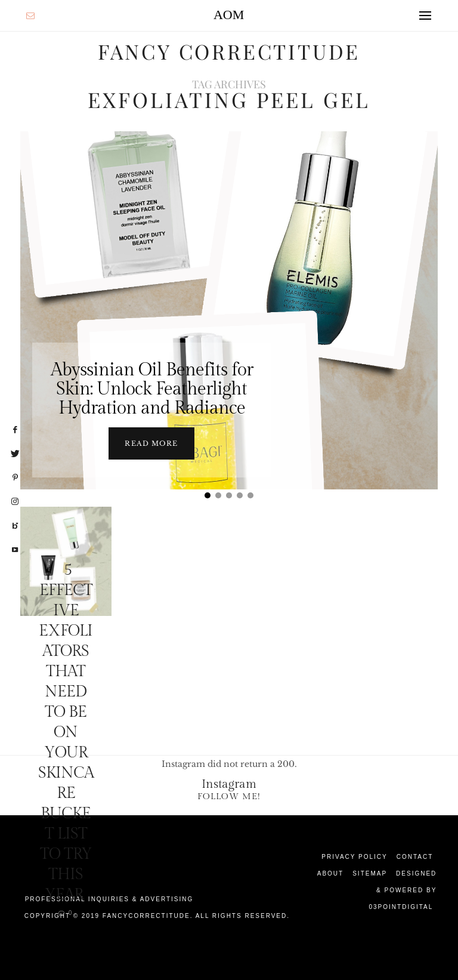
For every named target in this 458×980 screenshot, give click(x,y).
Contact (415, 856)
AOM (229, 15)
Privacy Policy (354, 856)
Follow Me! (229, 796)
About (330, 873)
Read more (151, 443)
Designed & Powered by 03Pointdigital (403, 890)
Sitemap (370, 873)
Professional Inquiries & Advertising (109, 899)
